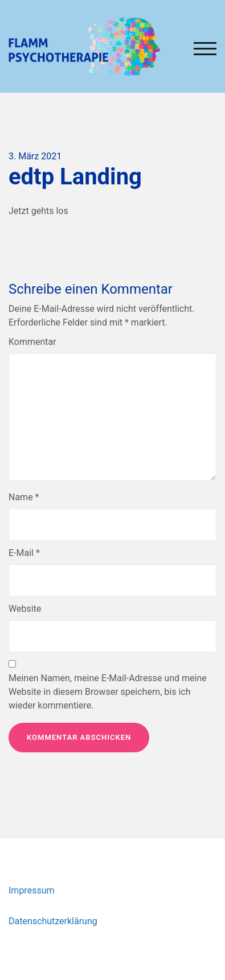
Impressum (32, 890)
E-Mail (24, 553)
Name (24, 497)
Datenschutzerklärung (53, 921)
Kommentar (32, 342)
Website (25, 609)
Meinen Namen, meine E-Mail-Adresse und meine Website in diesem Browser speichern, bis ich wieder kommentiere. (108, 692)
